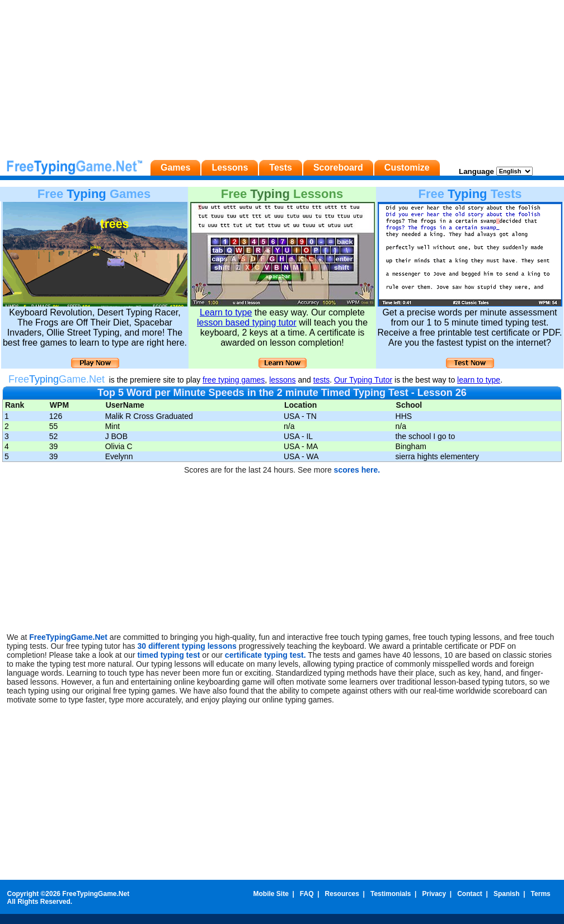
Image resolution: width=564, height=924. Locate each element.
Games (175, 168)
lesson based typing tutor (247, 322)
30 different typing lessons (188, 646)
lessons (282, 380)
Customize (407, 168)
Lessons (230, 168)
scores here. (357, 470)
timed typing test (168, 655)
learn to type (479, 380)
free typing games (234, 380)
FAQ (307, 894)
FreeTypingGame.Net (68, 637)
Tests (281, 168)
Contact (470, 894)
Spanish (507, 894)
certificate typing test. (265, 655)
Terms (541, 894)
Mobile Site (271, 894)
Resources (342, 894)
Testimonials (391, 894)
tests (322, 380)
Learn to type (226, 312)
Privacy (434, 894)
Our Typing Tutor (363, 380)
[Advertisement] (282, 78)
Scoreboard (338, 168)
